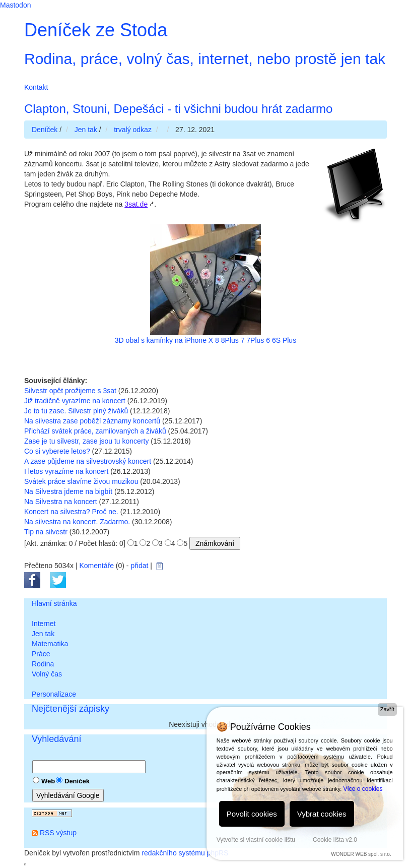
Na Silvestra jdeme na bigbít (68, 491)
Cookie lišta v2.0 (335, 840)
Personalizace (54, 694)
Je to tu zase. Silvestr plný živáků (76, 411)
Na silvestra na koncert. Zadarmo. (77, 522)
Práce (41, 654)
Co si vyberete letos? (57, 451)
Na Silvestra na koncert (61, 502)
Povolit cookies (252, 814)
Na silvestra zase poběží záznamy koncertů (92, 421)
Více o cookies (363, 789)
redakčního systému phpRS (185, 853)
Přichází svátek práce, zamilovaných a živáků (95, 431)
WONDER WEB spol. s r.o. (361, 854)
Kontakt (36, 87)
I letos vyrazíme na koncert (66, 471)
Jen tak (43, 634)
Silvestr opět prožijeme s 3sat (70, 391)
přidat (139, 566)
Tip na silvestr (46, 532)
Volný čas (47, 674)
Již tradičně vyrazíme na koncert (75, 401)
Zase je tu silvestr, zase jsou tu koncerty (86, 441)
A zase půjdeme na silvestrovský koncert (88, 461)
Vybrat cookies (322, 814)
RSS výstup (58, 833)
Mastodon (15, 5)
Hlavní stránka (54, 603)
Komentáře (96, 566)
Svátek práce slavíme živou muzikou (81, 481)
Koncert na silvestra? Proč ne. (71, 512)
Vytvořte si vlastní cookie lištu (256, 840)
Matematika (50, 644)
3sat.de (136, 204)
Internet (44, 624)
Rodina (43, 664)
